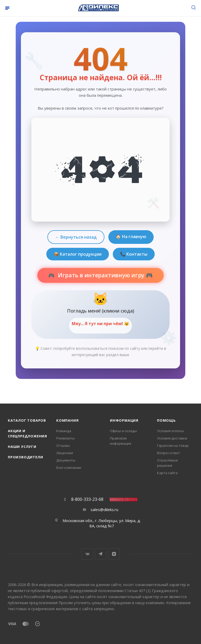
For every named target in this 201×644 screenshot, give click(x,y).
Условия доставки (172, 438)
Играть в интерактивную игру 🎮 (105, 275)
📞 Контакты (134, 254)
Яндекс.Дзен (114, 554)
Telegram (101, 554)
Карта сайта (167, 473)
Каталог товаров (27, 420)
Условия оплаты (171, 431)
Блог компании (69, 468)
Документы (66, 460)
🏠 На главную (131, 237)
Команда (64, 431)
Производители (25, 457)
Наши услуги (22, 447)
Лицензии (65, 453)
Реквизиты (66, 438)
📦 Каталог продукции (78, 254)
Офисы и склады (123, 431)
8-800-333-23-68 (87, 499)
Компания (67, 420)
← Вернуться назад (76, 237)
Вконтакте (87, 554)
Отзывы (63, 446)
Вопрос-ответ (169, 453)
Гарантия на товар (173, 446)
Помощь (166, 420)
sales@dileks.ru (104, 509)
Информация (124, 420)
